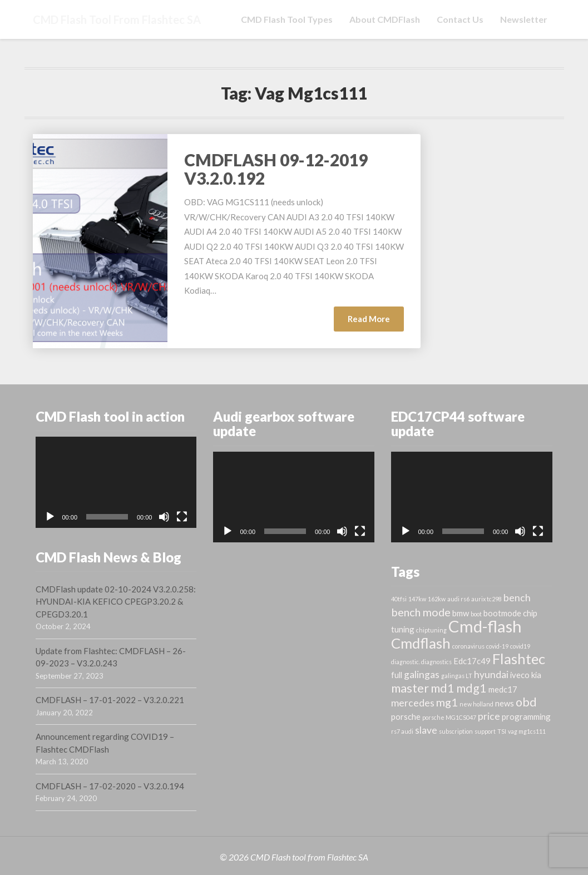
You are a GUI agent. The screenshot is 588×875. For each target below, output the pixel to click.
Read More (376, 322)
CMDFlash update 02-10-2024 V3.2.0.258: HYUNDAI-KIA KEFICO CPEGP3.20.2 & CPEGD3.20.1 (116, 602)
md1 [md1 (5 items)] (443, 688)
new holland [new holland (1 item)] (476, 704)
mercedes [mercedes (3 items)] (413, 703)
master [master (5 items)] (410, 688)
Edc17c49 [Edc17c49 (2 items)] (472, 661)
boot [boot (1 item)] (476, 614)
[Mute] (164, 517)
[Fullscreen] (182, 517)
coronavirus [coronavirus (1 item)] (468, 646)
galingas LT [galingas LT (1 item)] (457, 676)
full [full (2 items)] (397, 675)
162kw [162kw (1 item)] (437, 599)
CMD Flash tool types (287, 19)
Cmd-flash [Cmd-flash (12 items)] (485, 626)
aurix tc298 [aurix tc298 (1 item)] (486, 599)
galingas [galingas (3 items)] (422, 674)
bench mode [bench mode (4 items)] (421, 612)
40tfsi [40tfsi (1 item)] (399, 599)
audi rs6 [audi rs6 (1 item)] (458, 599)
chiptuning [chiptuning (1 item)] (431, 630)
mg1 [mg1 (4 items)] (447, 702)
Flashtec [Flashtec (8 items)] (519, 659)
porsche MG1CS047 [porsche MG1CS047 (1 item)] (449, 717)
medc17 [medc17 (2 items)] (503, 689)
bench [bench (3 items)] (517, 598)
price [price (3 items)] (489, 716)
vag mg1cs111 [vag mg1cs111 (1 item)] (527, 731)
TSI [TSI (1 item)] (502, 731)
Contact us (460, 19)
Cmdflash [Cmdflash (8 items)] (421, 643)
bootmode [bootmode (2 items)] (502, 613)
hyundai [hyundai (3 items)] (491, 674)
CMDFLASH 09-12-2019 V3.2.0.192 (276, 169)
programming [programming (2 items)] (526, 716)
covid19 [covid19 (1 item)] (520, 646)
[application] (116, 482)
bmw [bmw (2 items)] (461, 613)
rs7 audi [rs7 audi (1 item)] (402, 731)
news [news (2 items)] (505, 703)
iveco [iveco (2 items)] (520, 675)
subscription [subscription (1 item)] (456, 731)
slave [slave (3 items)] (426, 730)
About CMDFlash (385, 19)
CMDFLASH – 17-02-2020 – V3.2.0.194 (110, 786)
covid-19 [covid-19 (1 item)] (497, 646)
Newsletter (524, 19)
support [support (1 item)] (485, 731)
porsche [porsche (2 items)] (406, 716)
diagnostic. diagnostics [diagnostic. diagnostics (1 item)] (421, 662)
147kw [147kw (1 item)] (417, 599)
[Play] (50, 517)
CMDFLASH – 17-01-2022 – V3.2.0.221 (110, 700)
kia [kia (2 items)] (536, 675)
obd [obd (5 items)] (526, 702)
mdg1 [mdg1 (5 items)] (471, 688)
